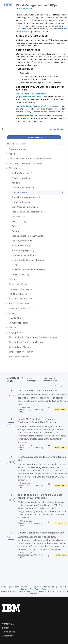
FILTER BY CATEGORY (15, 144)
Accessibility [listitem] (8, 636)
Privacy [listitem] (6, 628)
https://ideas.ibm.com (49, 106)
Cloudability (27, 410)
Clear (61, 144)
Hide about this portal (25, 8)
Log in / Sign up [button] (57, 129)
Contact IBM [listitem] (8, 624)
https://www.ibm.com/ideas (29, 97)
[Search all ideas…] (21, 129)
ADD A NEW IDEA (34, 137)
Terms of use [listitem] (9, 632)
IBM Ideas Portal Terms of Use (34, 589)
